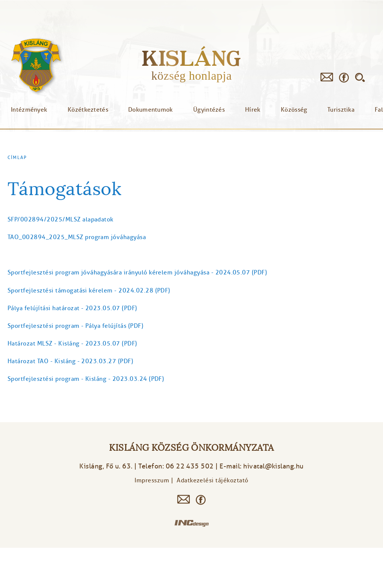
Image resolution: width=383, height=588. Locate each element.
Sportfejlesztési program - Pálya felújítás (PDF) (75, 326)
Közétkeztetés (88, 110)
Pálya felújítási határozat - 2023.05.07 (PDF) (72, 308)
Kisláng (191, 58)
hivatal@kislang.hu (273, 466)
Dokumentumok (151, 110)
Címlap (17, 158)
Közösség (294, 110)
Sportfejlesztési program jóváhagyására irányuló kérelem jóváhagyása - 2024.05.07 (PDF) (137, 273)
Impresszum (152, 480)
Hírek (253, 110)
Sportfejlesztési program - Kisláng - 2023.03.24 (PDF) (86, 379)
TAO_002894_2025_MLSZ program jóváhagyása (77, 237)
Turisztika (341, 110)
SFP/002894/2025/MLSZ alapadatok (61, 220)
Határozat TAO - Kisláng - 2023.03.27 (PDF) (70, 361)
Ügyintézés (209, 110)
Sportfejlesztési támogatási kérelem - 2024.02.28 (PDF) (89, 291)
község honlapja (191, 76)
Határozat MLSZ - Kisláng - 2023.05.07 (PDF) (72, 344)
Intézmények (29, 110)
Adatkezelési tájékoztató (213, 480)
